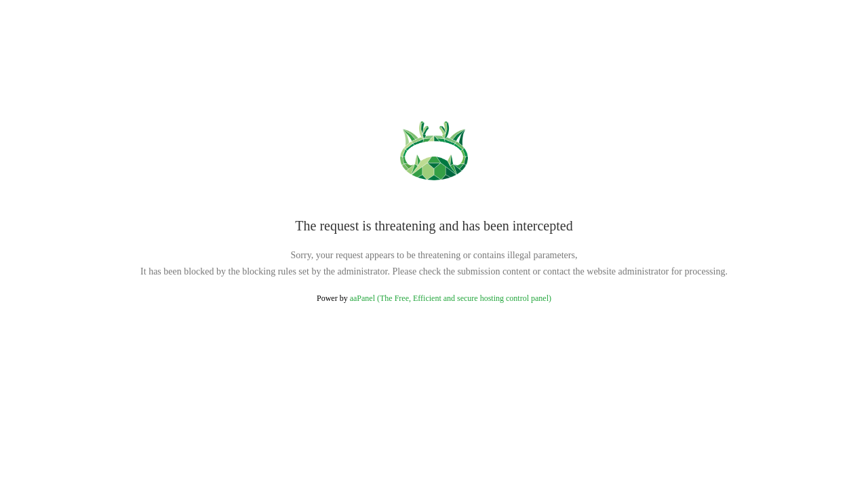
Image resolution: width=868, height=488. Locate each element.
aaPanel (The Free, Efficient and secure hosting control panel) (451, 298)
